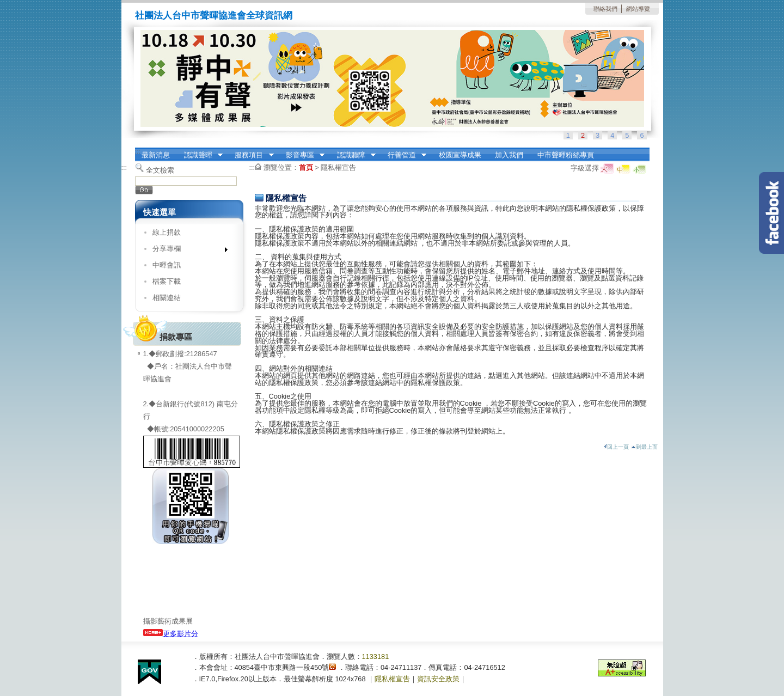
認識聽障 (353, 155)
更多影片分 (171, 634)
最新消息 (156, 155)
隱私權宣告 (338, 167)
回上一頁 (616, 447)
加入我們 (509, 155)
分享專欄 (186, 251)
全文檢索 (160, 170)
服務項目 (251, 155)
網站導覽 (638, 9)
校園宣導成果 (460, 155)
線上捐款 (167, 232)
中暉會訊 (167, 265)
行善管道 (403, 155)
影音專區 (302, 155)
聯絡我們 (605, 9)
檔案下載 (167, 281)
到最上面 (644, 447)
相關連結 (167, 298)
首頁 (306, 167)
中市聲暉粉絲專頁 (566, 155)
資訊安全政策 (438, 679)
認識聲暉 (200, 155)
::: (138, 151)
